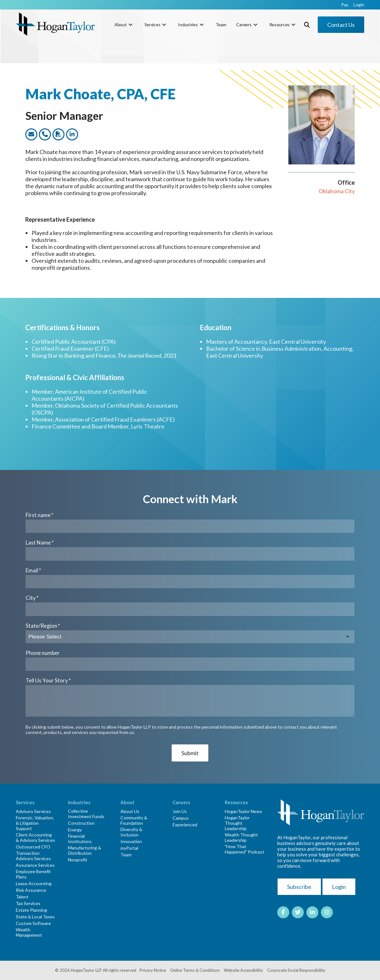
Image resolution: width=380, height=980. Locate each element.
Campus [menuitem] (181, 818)
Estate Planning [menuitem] (31, 910)
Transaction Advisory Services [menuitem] (33, 856)
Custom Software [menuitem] (33, 923)
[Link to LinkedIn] (312, 912)
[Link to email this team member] (31, 134)
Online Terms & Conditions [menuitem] (195, 970)
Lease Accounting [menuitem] (34, 883)
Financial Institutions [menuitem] (80, 839)
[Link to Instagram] (327, 912)
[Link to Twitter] (298, 912)
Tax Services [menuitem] (28, 903)
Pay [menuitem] (345, 5)
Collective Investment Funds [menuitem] (86, 814)
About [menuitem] (121, 25)
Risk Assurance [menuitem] (31, 890)
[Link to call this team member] (45, 134)
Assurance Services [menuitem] (35, 865)
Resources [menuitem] (279, 25)
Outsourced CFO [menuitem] (33, 847)
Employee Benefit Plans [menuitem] (33, 874)
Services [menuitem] (153, 25)
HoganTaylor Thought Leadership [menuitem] (237, 823)
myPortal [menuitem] (129, 848)
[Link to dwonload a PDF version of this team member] (58, 134)
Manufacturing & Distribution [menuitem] (85, 850)
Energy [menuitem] (75, 830)
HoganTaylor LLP (86, 970)
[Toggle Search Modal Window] (307, 25)
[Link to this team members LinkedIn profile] (72, 134)
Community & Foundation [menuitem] (134, 820)
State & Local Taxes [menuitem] (35, 917)
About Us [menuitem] (130, 811)
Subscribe (299, 887)
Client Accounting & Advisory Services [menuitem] (35, 837)
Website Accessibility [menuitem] (243, 970)
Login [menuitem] (359, 5)
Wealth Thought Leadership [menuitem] (241, 837)
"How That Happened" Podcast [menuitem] (245, 849)
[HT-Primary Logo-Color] (55, 25)
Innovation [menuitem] (131, 841)
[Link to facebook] (283, 912)
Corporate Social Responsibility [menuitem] (296, 970)
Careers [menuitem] (244, 25)
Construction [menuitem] (81, 823)
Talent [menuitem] (22, 897)
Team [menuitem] (221, 25)
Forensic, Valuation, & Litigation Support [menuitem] (35, 823)
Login (339, 887)
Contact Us (341, 25)
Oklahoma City (337, 191)
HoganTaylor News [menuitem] (243, 811)
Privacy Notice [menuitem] (153, 970)
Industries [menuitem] (188, 25)
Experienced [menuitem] (185, 825)
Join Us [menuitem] (180, 811)
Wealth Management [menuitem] (29, 932)
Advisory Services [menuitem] (33, 811)
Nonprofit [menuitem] (78, 860)
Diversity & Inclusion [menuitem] (131, 832)
